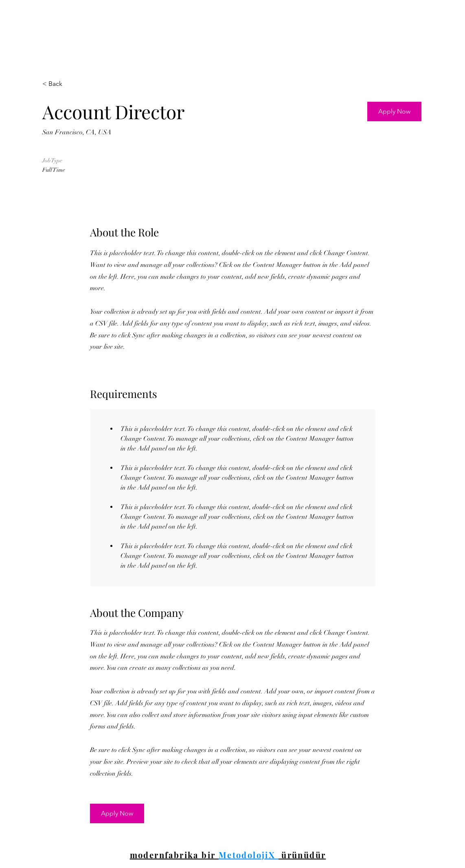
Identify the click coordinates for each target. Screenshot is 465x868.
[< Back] (71, 84)
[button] (394, 112)
